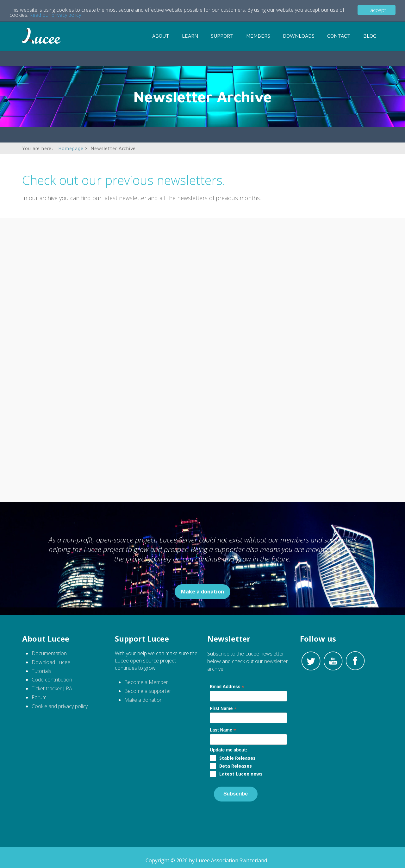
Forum (39, 697)
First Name (223, 709)
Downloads (299, 36)
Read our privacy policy (63, 16)
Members (258, 36)
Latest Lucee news (241, 774)
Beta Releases (236, 766)
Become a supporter (148, 691)
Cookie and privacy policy (60, 706)
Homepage (71, 148)
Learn (190, 36)
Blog (370, 36)
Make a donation (202, 592)
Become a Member (146, 682)
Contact (339, 36)
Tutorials (42, 671)
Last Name (223, 730)
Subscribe (236, 794)
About (161, 36)
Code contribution (52, 680)
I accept (377, 10)
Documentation (49, 653)
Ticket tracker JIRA (52, 688)
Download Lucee (51, 662)
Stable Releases (237, 758)
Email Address (227, 687)
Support (222, 36)
